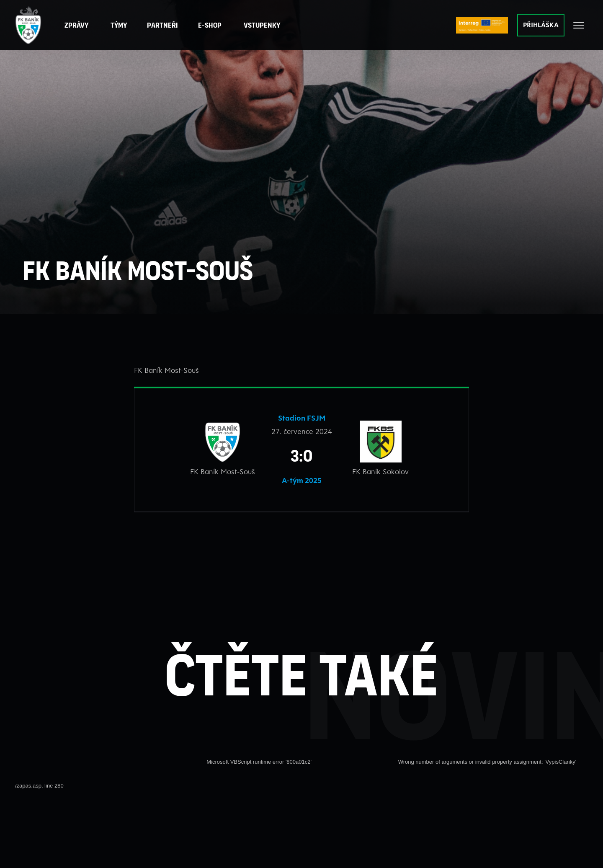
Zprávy (77, 25)
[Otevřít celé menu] (579, 25)
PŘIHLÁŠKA (541, 25)
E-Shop (210, 25)
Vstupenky (262, 25)
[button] (163, 25)
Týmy (119, 25)
